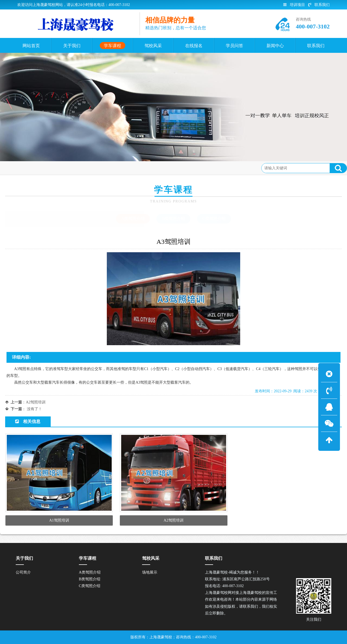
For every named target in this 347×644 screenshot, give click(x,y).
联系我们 (319, 5)
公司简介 (23, 572)
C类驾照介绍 (214, 219)
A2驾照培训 (36, 402)
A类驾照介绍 (71, 168)
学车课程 (46, 168)
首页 (27, 168)
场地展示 (150, 572)
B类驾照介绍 (173, 219)
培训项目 (294, 5)
